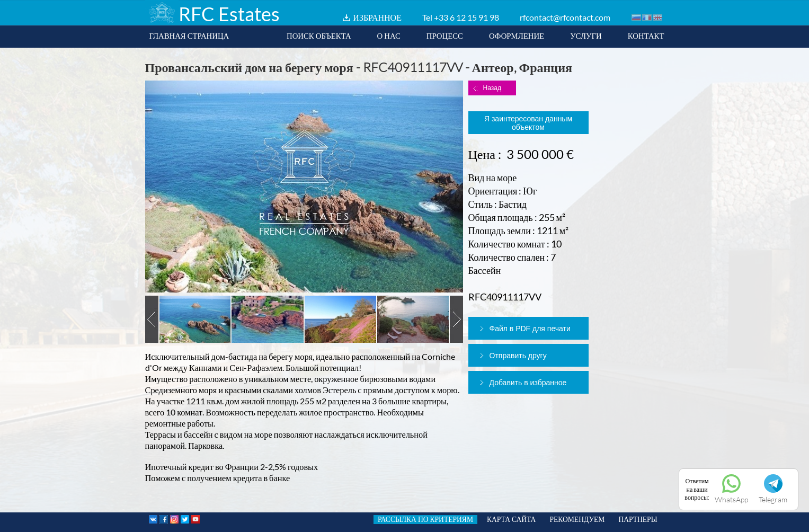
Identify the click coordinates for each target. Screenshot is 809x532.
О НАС (389, 36)
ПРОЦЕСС (445, 36)
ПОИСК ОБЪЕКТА (319, 36)
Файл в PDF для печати (530, 329)
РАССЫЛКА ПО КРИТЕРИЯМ (425, 519)
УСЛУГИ (586, 36)
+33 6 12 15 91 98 (466, 17)
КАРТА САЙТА (511, 519)
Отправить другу (518, 356)
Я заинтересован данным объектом (528, 123)
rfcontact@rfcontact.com (565, 17)
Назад (492, 88)
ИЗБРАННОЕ (377, 17)
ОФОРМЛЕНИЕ (517, 36)
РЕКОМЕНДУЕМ (577, 519)
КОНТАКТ (646, 36)
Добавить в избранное (528, 383)
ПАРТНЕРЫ (638, 519)
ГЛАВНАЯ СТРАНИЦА (189, 36)
